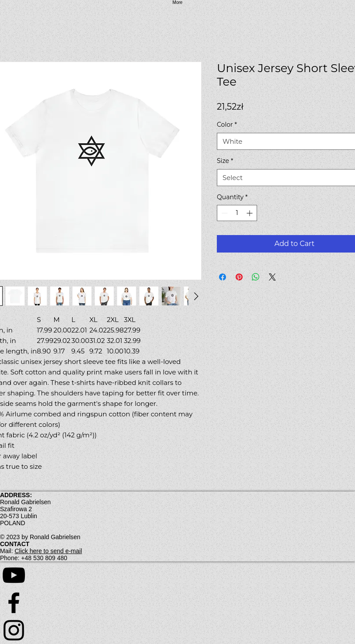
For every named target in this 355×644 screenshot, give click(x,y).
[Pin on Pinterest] (239, 277)
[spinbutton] (237, 213)
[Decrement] (224, 213)
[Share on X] (272, 277)
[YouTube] (177, 575)
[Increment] (250, 213)
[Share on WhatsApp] (256, 277)
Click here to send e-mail (48, 551)
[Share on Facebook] (223, 277)
